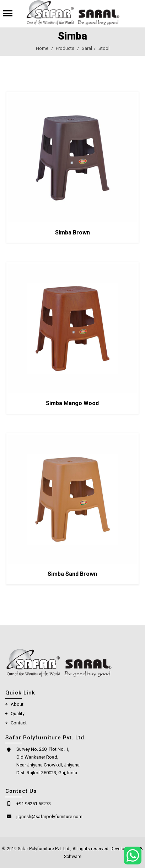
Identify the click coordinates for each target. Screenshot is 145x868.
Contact (19, 726)
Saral (87, 49)
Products (65, 49)
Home (42, 49)
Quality (18, 717)
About (17, 708)
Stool (104, 49)
